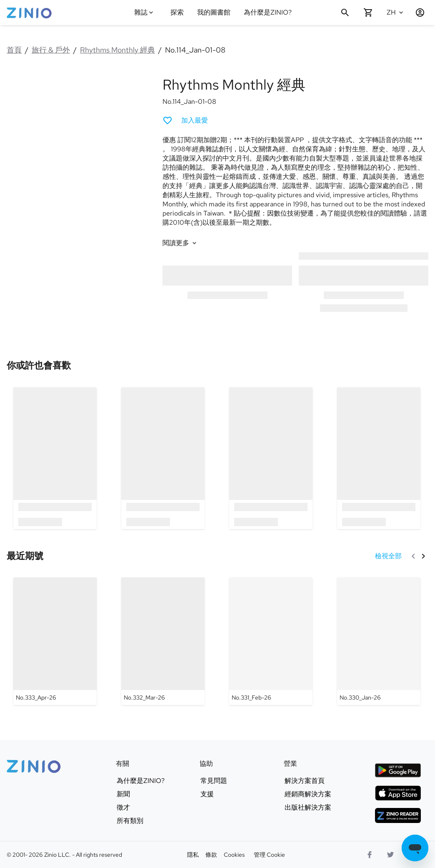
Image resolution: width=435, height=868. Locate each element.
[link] (39, 366)
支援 (207, 794)
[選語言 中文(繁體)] (396, 13)
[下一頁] (423, 556)
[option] (55, 458)
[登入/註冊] (417, 13)
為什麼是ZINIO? (268, 12)
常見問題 (214, 781)
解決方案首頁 (305, 781)
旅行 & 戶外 (51, 50)
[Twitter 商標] (390, 855)
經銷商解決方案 (308, 794)
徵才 (123, 808)
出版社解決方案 (308, 808)
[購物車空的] (368, 13)
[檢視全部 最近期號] (388, 556)
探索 (177, 12)
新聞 (123, 794)
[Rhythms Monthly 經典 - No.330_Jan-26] (379, 641)
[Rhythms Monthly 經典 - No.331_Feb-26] (271, 641)
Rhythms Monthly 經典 (117, 50)
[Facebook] (370, 855)
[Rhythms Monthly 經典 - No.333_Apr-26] (55, 641)
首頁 (14, 50)
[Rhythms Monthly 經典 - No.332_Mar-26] (163, 641)
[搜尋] (345, 13)
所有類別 (130, 821)
